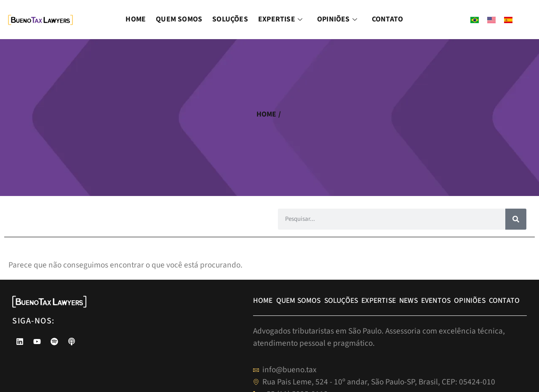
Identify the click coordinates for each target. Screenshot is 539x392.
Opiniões (338, 19)
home (267, 114)
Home (136, 19)
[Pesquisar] (516, 219)
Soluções (230, 19)
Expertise (281, 19)
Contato (387, 19)
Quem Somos (179, 19)
